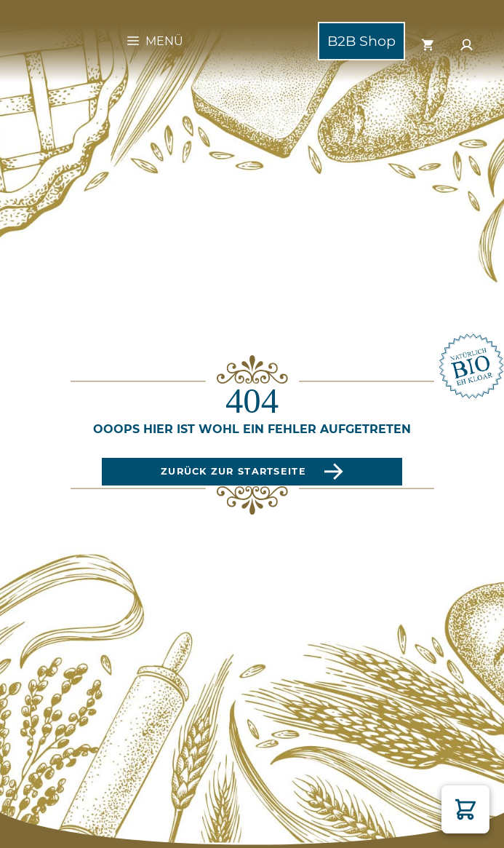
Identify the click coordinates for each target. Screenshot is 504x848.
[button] (465, 809)
